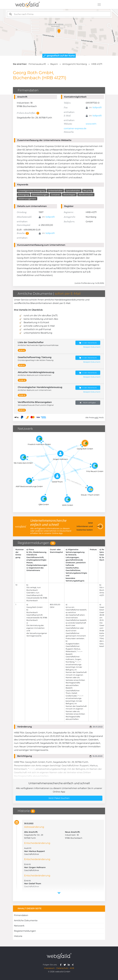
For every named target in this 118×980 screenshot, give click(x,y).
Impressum (49, 968)
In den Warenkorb (88, 343)
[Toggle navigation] (99, 5)
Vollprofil (97, 107)
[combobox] (59, 14)
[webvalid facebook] (61, 965)
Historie (18, 936)
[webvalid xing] (73, 965)
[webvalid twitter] (65, 965)
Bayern (54, 64)
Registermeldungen (25, 931)
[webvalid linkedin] (69, 965)
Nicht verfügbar (88, 403)
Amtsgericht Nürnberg (75, 64)
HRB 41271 (97, 64)
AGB (72, 968)
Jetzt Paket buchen (59, 798)
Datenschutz (62, 968)
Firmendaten (21, 915)
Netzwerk (19, 926)
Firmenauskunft (37, 64)
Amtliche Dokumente (26, 920)
